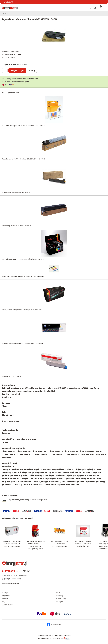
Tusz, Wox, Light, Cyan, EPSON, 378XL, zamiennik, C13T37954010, (24, 125)
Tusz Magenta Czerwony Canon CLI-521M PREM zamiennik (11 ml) (83, 544)
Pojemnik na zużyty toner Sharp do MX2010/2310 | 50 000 (28, 500)
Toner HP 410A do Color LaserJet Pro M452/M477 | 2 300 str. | (23, 343)
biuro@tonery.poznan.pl (10, 583)
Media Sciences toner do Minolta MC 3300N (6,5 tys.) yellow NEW (23, 276)
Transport (60, 602)
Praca (58, 593)
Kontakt (5, 599)
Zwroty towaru (7, 605)
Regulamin (6, 596)
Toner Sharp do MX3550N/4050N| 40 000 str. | (17, 226)
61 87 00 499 (9, 2)
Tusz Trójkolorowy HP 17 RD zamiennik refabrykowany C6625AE (23, 259)
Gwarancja (60, 596)
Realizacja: (63, 638)
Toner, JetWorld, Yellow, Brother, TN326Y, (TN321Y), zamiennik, (22, 310)
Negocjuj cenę (61, 599)
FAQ (4, 602)
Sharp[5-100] (15, 51)
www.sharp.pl (8, 466)
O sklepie (5, 593)
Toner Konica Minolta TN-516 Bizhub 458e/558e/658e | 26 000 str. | (24, 159)
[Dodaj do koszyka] (17, 70)
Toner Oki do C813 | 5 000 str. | (12, 376)
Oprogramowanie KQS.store (47, 638)
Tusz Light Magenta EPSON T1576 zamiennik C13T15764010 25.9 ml (59, 544)
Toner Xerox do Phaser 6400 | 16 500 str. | (16, 192)
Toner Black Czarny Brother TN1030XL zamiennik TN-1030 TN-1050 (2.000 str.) (12, 544)
